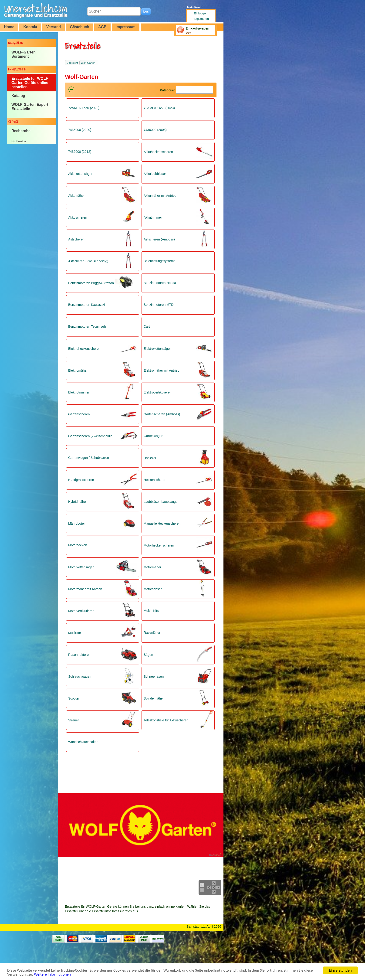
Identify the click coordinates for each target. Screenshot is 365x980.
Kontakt (30, 27)
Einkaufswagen (197, 28)
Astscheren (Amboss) (159, 239)
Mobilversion (19, 141)
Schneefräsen (154, 677)
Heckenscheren (155, 480)
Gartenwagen (153, 436)
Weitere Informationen (52, 975)
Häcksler (150, 458)
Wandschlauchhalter (83, 742)
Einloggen (201, 13)
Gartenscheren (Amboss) (162, 414)
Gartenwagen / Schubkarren (89, 458)
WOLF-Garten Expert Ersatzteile (30, 107)
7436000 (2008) (155, 130)
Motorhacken (78, 545)
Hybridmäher (78, 502)
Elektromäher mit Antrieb (161, 370)
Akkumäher (76, 196)
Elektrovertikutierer (157, 392)
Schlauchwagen (80, 677)
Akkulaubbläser (155, 174)
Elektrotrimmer (79, 392)
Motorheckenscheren (159, 545)
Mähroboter (77, 523)
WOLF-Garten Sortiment (24, 54)
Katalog (18, 96)
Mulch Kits (151, 611)
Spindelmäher (154, 698)
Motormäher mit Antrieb (85, 589)
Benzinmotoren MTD (159, 305)
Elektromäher (78, 370)
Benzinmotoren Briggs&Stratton (91, 283)
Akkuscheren (78, 217)
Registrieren (201, 19)
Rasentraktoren (79, 655)
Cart (147, 327)
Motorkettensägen (81, 567)
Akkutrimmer (153, 217)
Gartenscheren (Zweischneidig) (91, 436)
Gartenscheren (79, 414)
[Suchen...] (114, 11)
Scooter (74, 698)
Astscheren (76, 239)
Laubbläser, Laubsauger (161, 502)
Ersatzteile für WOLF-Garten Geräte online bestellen (30, 83)
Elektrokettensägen (158, 349)
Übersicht (72, 63)
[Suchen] (194, 90)
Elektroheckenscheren (84, 349)
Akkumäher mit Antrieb (160, 196)
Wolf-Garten (88, 63)
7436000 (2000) (80, 130)
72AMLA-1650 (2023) (159, 108)
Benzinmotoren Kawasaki (87, 305)
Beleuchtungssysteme (160, 261)
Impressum (126, 27)
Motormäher (152, 567)
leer (188, 33)
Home (9, 27)
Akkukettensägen (81, 174)
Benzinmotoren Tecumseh (87, 327)
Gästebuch (79, 27)
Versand (54, 27)
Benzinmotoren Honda (160, 283)
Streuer (74, 720)
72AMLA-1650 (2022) (84, 108)
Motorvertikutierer (81, 611)
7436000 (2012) (80, 152)
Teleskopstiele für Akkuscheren (166, 720)
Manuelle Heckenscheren (162, 523)
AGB (102, 27)
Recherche (21, 131)
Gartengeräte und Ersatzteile (36, 15)
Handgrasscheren (81, 480)
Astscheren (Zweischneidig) (88, 261)
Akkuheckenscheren (158, 152)
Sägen (148, 655)
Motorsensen (153, 589)
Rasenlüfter (152, 633)
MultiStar (75, 633)
